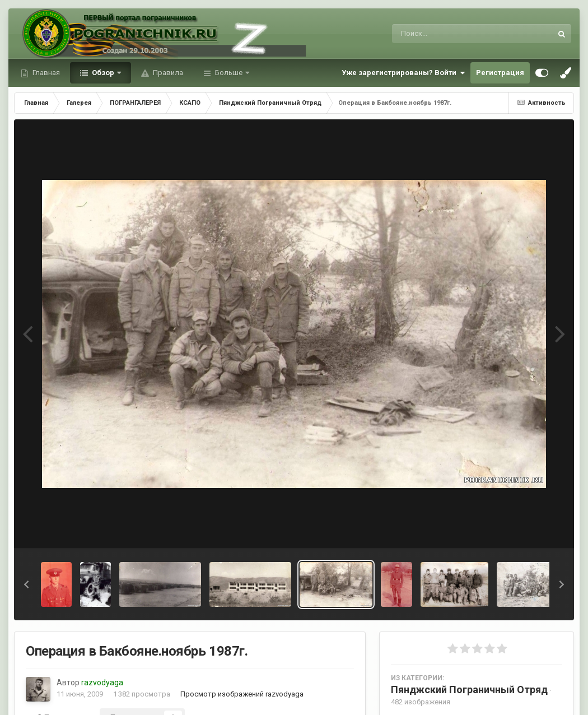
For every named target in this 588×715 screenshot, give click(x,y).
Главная (45, 73)
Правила (167, 73)
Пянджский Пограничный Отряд (469, 690)
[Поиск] (451, 34)
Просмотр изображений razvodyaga (242, 694)
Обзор (103, 73)
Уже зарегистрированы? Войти (403, 73)
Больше (229, 73)
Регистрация (500, 73)
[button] (26, 584)
